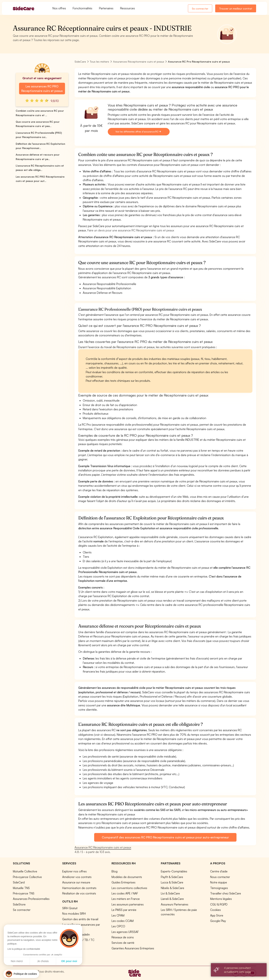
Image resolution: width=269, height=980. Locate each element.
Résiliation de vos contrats (79, 893)
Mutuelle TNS (21, 888)
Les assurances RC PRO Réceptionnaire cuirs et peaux (42, 89)
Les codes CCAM (123, 921)
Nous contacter (220, 877)
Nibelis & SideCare (173, 888)
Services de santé (123, 943)
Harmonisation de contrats (79, 888)
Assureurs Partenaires (175, 904)
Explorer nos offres (74, 871)
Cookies (215, 910)
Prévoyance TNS (24, 893)
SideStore (19, 904)
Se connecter (200, 8)
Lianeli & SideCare (172, 899)
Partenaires (106, 8)
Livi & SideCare (170, 893)
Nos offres (59, 8)
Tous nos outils (72, 945)
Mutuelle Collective (25, 871)
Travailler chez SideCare (226, 893)
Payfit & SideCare (172, 877)
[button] (21, 974)
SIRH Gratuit (70, 908)
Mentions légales (221, 899)
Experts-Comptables (174, 871)
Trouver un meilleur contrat (236, 8)
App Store (217, 915)
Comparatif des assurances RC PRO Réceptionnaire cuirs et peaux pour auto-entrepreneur (165, 837)
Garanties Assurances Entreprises (133, 948)
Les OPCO (118, 926)
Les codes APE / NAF (125, 893)
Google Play (218, 921)
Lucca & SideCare (172, 882)
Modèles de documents (127, 877)
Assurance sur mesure (76, 882)
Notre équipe (219, 882)
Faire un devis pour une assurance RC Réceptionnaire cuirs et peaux (131, 230)
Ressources (127, 8)
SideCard (19, 882)
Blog (115, 871)
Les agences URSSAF (125, 932)
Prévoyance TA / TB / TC (78, 940)
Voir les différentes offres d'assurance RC (138, 132)
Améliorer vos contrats (77, 877)
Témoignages (219, 888)
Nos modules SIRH (74, 914)
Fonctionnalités (82, 8)
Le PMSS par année (124, 910)
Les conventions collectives (129, 888)
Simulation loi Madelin (76, 934)
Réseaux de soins (123, 937)
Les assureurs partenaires (128, 904)
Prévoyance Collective (27, 877)
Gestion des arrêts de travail (80, 919)
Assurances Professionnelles (31, 899)
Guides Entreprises (123, 882)
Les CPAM (118, 915)
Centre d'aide (219, 871)
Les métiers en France (126, 899)
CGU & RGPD (219, 904)
